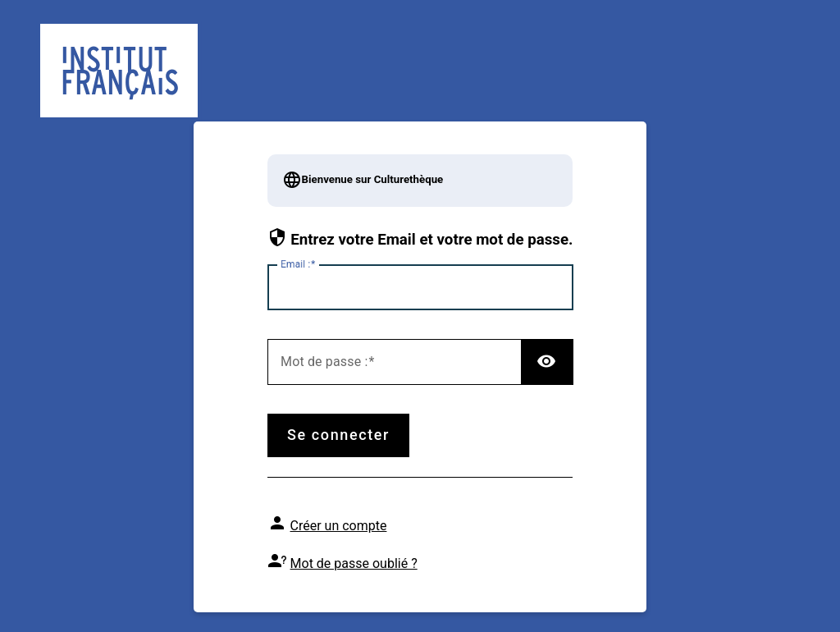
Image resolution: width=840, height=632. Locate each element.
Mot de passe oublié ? (354, 563)
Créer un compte (339, 526)
